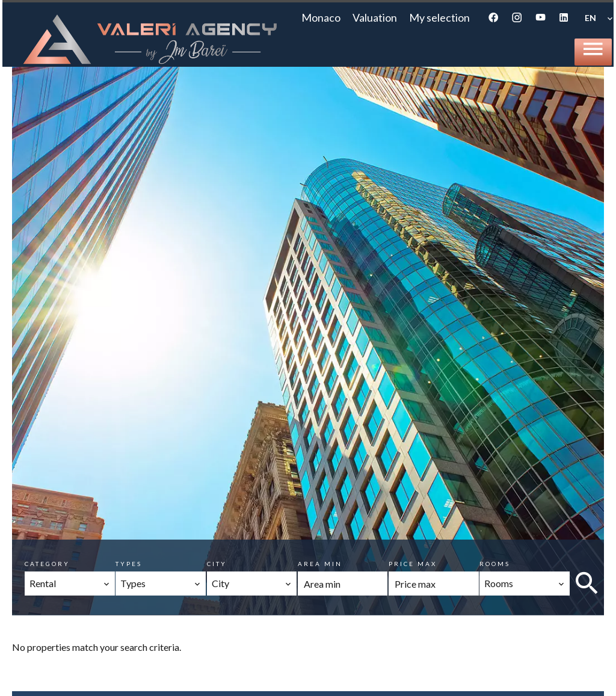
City (217, 564)
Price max (413, 564)
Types (129, 564)
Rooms (495, 564)
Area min (320, 564)
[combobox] (69, 584)
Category (47, 564)
